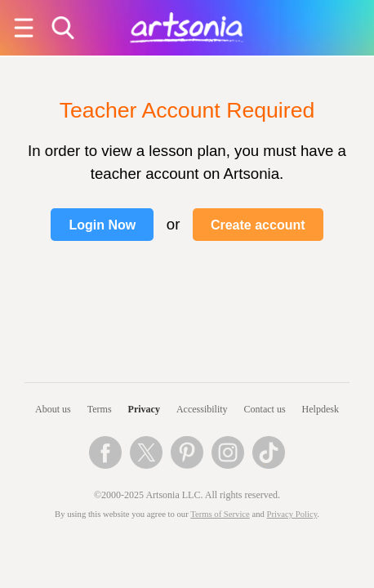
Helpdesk (321, 409)
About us (53, 409)
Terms (100, 409)
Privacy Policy (292, 514)
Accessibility (202, 409)
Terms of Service (220, 514)
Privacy (144, 409)
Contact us (265, 409)
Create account (258, 225)
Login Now (102, 225)
